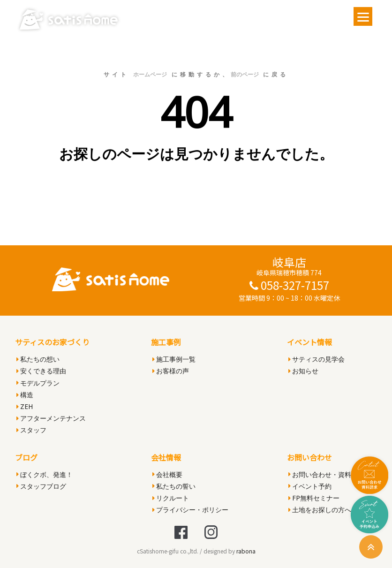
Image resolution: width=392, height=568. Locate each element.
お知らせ (303, 371)
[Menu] (363, 16)
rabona (246, 551)
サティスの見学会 (317, 359)
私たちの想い (38, 359)
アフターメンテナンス (51, 418)
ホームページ (150, 74)
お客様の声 (171, 371)
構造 (25, 395)
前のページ (245, 74)
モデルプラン (38, 383)
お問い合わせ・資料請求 (326, 474)
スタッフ (31, 430)
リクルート (171, 498)
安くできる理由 (41, 371)
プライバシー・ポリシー (190, 510)
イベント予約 (310, 486)
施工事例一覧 (174, 359)
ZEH (25, 406)
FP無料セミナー (314, 498)
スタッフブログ (41, 486)
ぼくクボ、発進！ (45, 474)
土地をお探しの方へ (320, 510)
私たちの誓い (174, 486)
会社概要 (167, 474)
